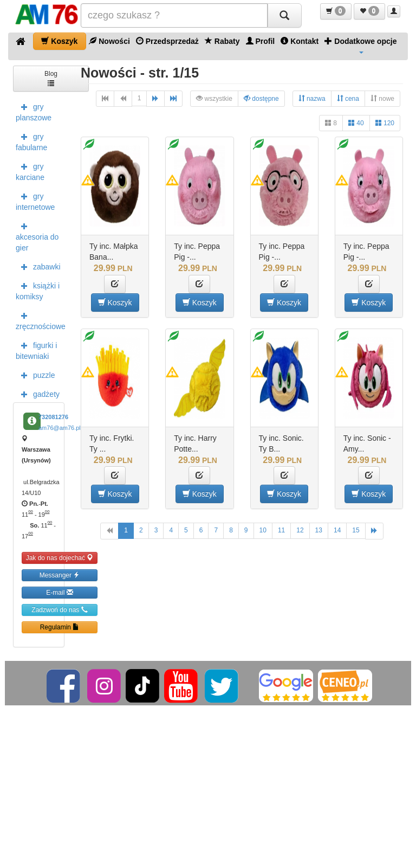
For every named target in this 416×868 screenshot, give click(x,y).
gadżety (38, 394)
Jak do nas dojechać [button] (60, 558)
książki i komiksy (38, 290)
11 (281, 530)
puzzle (35, 375)
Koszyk (59, 41)
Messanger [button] (60, 575)
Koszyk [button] (115, 302)
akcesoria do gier (37, 236)
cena (348, 98)
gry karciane (30, 171)
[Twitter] (222, 685)
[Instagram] (105, 685)
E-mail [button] (59, 592)
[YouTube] (182, 685)
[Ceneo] (345, 685)
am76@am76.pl (60, 428)
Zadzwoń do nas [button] (59, 610)
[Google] (286, 685)
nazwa (312, 98)
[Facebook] (64, 685)
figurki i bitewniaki (36, 350)
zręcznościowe (40, 320)
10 (263, 530)
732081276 (53, 417)
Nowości (109, 41)
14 (337, 530)
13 (319, 530)
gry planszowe (34, 111)
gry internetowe (35, 201)
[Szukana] (174, 15)
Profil (261, 41)
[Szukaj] (284, 15)
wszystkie (214, 98)
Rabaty (222, 41)
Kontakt (300, 41)
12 (300, 530)
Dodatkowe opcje (360, 45)
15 (356, 530)
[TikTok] (142, 685)
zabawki (38, 266)
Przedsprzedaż (167, 41)
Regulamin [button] (60, 627)
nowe (382, 98)
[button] (336, 11)
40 (356, 123)
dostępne (261, 98)
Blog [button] (51, 78)
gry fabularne (31, 141)
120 (385, 123)
